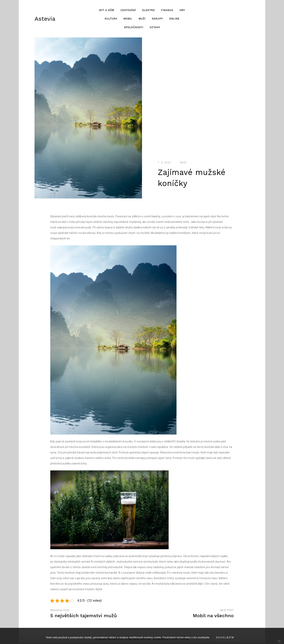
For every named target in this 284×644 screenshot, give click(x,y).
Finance (167, 11)
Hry (182, 11)
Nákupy (157, 19)
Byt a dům (107, 11)
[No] (279, 641)
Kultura (111, 19)
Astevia (45, 19)
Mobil (128, 19)
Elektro (148, 11)
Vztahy (155, 28)
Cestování (128, 11)
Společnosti (134, 28)
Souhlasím (225, 637)
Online (174, 19)
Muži (142, 19)
